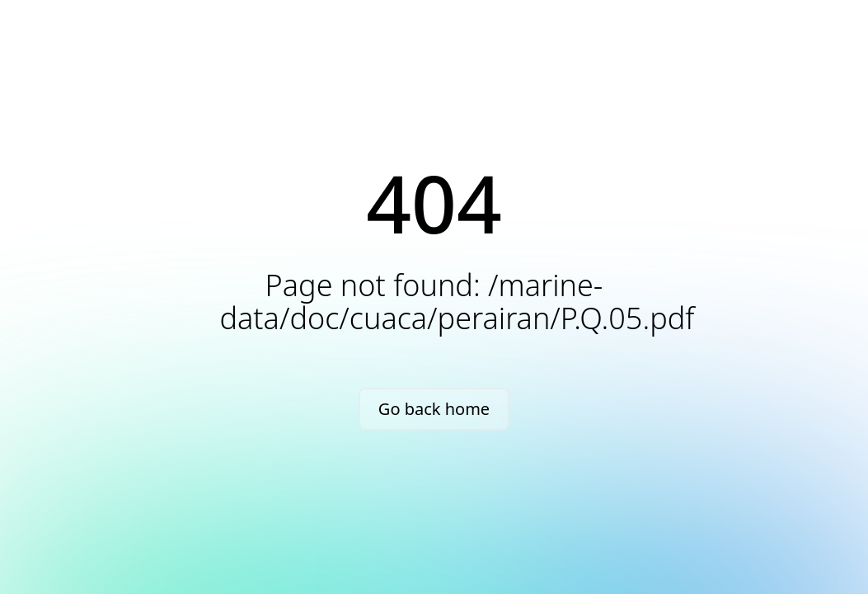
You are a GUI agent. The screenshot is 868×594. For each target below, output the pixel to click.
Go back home (434, 409)
